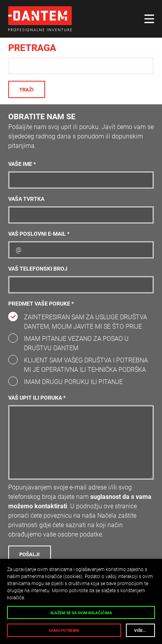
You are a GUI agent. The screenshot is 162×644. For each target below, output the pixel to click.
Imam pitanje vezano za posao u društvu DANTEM (76, 343)
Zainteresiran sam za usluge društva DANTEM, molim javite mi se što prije (86, 322)
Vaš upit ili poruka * (37, 398)
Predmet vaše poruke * (41, 304)
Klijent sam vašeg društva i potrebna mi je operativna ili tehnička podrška (86, 365)
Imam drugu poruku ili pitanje (73, 382)
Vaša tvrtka (26, 199)
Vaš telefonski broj (38, 269)
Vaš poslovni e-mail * (39, 234)
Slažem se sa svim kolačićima (81, 613)
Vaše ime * (22, 164)
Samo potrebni (64, 630)
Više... (140, 630)
